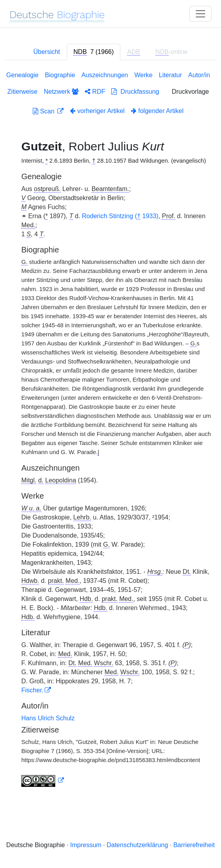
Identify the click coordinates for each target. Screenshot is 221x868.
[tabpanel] (110, 431)
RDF (95, 92)
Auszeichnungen (105, 75)
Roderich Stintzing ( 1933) (120, 216)
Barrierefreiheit (194, 845)
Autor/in (199, 75)
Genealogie (22, 75)
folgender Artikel (157, 111)
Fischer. (32, 690)
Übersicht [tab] (47, 52)
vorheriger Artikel (97, 111)
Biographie (60, 75)
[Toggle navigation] (200, 14)
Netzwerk (61, 92)
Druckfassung (135, 92)
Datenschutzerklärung (137, 845)
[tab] (94, 52)
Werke (143, 75)
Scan (44, 111)
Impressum (86, 845)
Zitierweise (22, 92)
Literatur (170, 75)
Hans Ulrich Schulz (48, 718)
